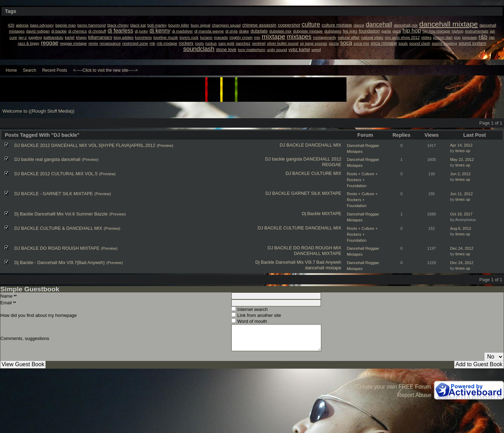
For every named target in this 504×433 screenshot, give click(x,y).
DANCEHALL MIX (323, 145)
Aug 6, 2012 (461, 228)
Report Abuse (414, 395)
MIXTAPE (332, 193)
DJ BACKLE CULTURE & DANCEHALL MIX (58, 228)
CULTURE (322, 173)
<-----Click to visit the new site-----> (106, 70)
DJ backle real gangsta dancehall (47, 159)
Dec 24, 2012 (462, 248)
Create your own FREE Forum (394, 387)
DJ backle (275, 159)
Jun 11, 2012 (461, 194)
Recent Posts (54, 70)
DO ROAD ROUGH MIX (317, 248)
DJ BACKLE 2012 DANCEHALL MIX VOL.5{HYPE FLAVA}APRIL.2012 (85, 145)
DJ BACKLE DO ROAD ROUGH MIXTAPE (57, 248)
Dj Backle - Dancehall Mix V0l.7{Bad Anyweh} (59, 262)
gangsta (294, 159)
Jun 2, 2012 (460, 174)
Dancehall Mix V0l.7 (295, 262)
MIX (337, 173)
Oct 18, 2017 (461, 214)
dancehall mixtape (323, 268)
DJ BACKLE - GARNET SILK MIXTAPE (54, 194)
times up (463, 151)
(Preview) (165, 145)
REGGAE (332, 165)
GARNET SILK (306, 193)
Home (11, 70)
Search (29, 70)
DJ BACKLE (292, 145)
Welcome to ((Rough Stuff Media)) (38, 111)
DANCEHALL (317, 159)
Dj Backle (311, 214)
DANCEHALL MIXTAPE (318, 253)
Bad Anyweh (329, 262)
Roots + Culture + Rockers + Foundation (362, 180)
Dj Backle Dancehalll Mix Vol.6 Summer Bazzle (61, 214)
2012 (336, 159)
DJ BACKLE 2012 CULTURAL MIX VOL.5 (56, 174)
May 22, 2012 (462, 159)
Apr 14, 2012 (461, 145)
